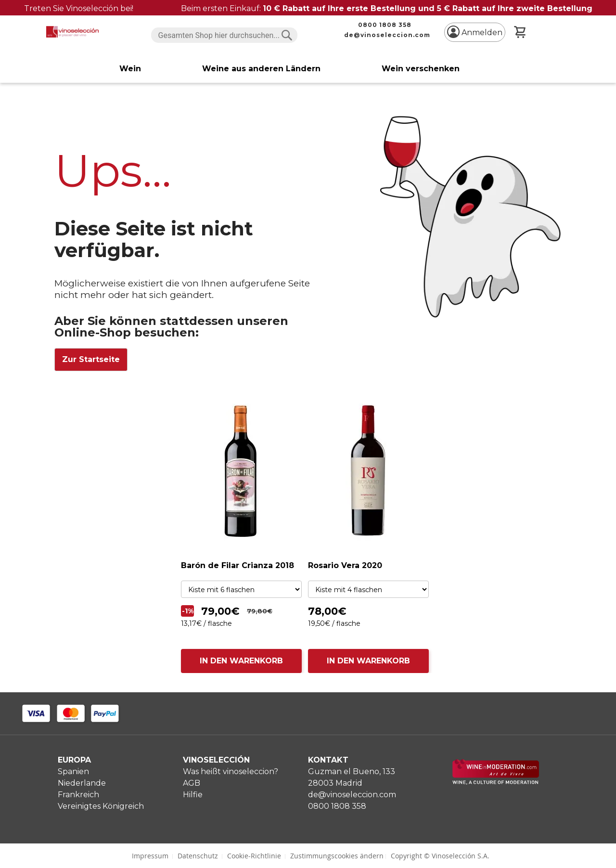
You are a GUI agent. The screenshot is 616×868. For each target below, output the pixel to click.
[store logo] (72, 32)
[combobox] (225, 35)
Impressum (150, 856)
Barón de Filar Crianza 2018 (237, 565)
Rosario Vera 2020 (345, 565)
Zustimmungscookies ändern (337, 856)
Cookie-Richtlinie (254, 856)
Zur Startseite (91, 359)
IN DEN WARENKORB (241, 661)
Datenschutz (198, 856)
